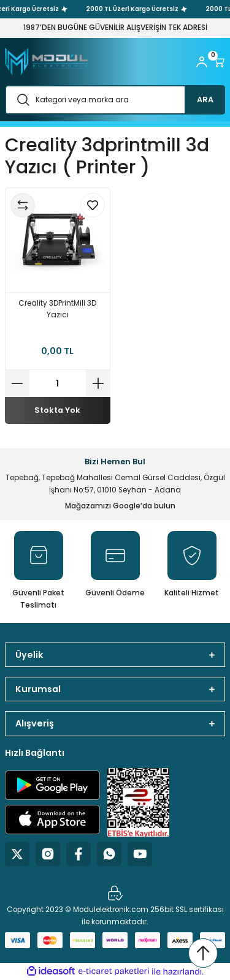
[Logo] (46, 62)
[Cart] (219, 62)
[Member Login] (202, 62)
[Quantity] (58, 383)
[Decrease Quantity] (17, 383)
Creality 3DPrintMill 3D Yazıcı (57, 309)
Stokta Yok (57, 410)
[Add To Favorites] (93, 205)
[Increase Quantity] (98, 383)
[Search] (115, 100)
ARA (205, 100)
